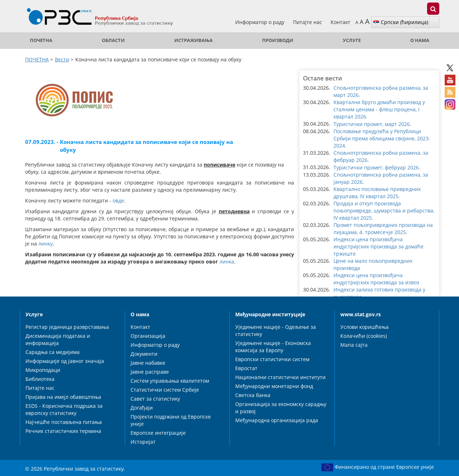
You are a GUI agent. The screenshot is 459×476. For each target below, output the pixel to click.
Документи (144, 354)
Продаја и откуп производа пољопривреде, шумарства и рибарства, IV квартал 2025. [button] (384, 211)
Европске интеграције (158, 433)
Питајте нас (308, 22)
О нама (420, 40)
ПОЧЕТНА (41, 40)
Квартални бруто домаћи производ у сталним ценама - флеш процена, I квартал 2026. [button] (379, 109)
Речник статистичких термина (63, 431)
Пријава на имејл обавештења (63, 397)
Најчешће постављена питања (64, 422)
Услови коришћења (365, 327)
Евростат (246, 368)
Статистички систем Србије (165, 390)
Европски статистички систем (272, 359)
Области (113, 40)
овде (118, 200)
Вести (62, 59)
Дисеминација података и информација (58, 339)
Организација (148, 336)
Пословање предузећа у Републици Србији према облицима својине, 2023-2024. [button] (382, 138)
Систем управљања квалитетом (170, 381)
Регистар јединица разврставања (67, 327)
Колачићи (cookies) (364, 336)
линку (46, 244)
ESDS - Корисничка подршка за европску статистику (64, 409)
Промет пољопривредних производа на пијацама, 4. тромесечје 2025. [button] (383, 228)
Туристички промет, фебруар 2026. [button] (377, 167)
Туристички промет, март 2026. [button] (372, 124)
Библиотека (40, 379)
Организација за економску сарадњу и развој (281, 408)
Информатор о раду (261, 22)
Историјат (143, 442)
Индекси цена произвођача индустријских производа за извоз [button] (376, 279)
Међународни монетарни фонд (274, 386)
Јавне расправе (150, 372)
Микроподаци (43, 370)
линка (227, 262)
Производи (278, 40)
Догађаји (142, 408)
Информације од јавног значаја (65, 361)
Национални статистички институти (280, 377)
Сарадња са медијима (53, 352)
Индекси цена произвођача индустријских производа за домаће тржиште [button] (378, 246)
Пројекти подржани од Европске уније (171, 420)
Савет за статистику (155, 399)
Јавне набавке (148, 363)
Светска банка (253, 395)
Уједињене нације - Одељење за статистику (276, 330)
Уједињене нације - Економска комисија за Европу (273, 347)
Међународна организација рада (277, 420)
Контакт (340, 22)
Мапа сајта (354, 345)
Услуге (352, 40)
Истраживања (193, 40)
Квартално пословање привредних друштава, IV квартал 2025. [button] (377, 193)
